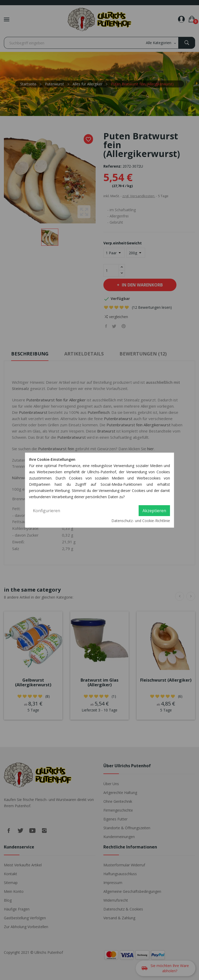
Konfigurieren (47, 511)
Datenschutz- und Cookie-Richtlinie (141, 521)
